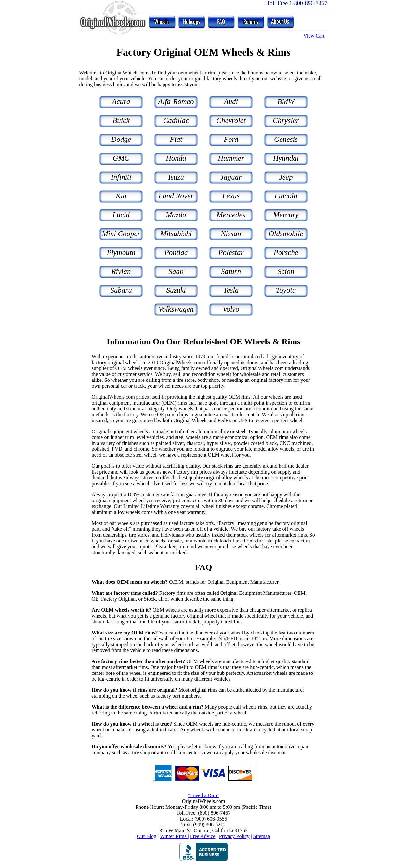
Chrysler (286, 120)
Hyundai (286, 158)
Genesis (286, 139)
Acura (121, 102)
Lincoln (286, 196)
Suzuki (176, 290)
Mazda (176, 215)
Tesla (231, 290)
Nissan (231, 234)
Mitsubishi (176, 234)
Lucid (121, 215)
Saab (176, 271)
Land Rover (176, 196)
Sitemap (262, 836)
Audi (231, 102)
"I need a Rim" (203, 795)
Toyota (286, 290)
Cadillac (176, 120)
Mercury (286, 215)
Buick (121, 120)
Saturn (231, 271)
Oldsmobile (286, 234)
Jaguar (231, 177)
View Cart (314, 36)
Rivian (121, 271)
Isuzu (176, 177)
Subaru (121, 290)
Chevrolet (231, 120)
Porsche (286, 253)
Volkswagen (176, 309)
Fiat (176, 139)
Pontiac (176, 253)
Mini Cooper (121, 234)
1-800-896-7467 (308, 3)
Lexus (231, 196)
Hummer (231, 158)
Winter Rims (174, 836)
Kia (121, 196)
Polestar (231, 253)
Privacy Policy (234, 836)
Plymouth (121, 253)
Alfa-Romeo (176, 102)
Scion (286, 271)
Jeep (286, 177)
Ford (231, 139)
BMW (286, 102)
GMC (121, 158)
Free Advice (203, 836)
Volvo (231, 309)
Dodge (121, 139)
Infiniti (121, 177)
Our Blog (147, 836)
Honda (176, 158)
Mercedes (231, 215)
